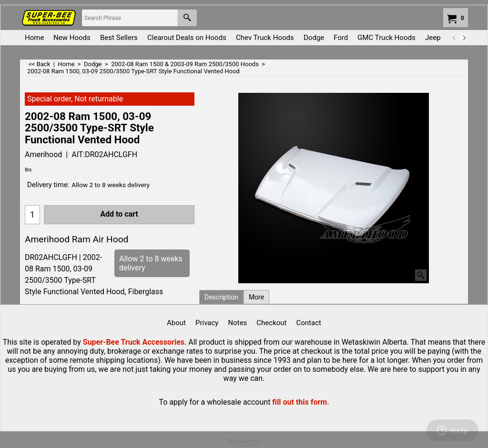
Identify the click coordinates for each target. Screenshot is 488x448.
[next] (464, 38)
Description (221, 297)
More (256, 297)
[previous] (454, 38)
